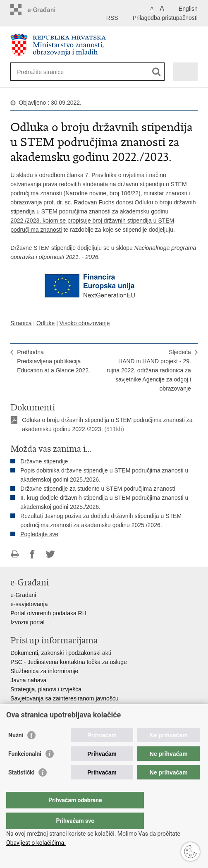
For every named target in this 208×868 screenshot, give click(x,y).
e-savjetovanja (29, 604)
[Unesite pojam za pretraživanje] (47, 72)
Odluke (45, 323)
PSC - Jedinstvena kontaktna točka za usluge (69, 662)
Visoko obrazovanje (85, 323)
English (188, 9)
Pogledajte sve (39, 534)
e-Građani (23, 595)
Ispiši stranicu (15, 554)
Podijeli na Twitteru (50, 554)
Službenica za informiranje (44, 671)
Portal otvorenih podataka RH (48, 613)
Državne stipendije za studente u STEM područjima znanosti (98, 489)
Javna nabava (28, 680)
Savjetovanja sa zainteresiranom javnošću (64, 698)
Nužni (16, 752)
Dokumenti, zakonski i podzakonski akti (61, 653)
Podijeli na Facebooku (32, 554)
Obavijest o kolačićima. (36, 843)
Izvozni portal (27, 622)
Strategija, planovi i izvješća (46, 689)
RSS (112, 18)
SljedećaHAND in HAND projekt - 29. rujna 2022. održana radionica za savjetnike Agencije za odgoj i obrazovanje (149, 370)
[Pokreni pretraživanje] (157, 72)
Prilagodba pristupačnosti (165, 18)
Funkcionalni (25, 770)
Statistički (21, 789)
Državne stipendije (44, 461)
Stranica (21, 323)
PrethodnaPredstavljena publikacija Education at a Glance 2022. (54, 361)
